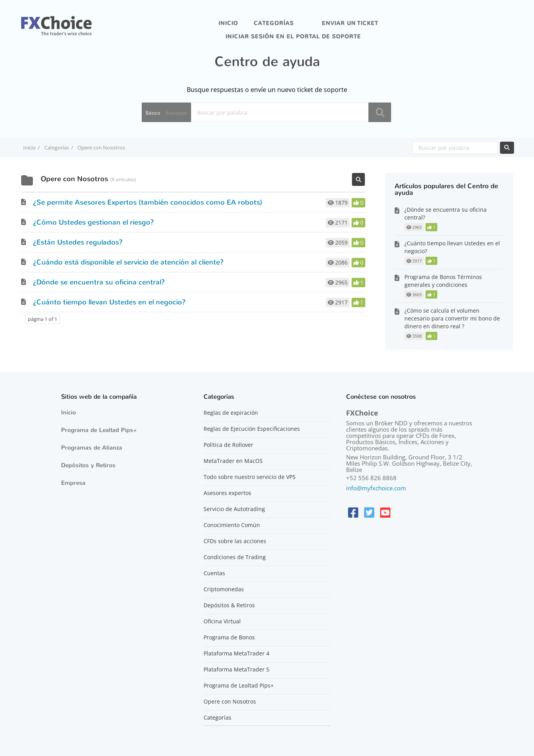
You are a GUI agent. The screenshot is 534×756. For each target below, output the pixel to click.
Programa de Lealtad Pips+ (99, 430)
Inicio (228, 23)
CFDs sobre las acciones (235, 541)
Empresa (73, 483)
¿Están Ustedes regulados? (78, 242)
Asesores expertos (227, 493)
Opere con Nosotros (230, 702)
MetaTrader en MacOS (233, 461)
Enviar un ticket (350, 23)
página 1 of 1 (42, 319)
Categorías (274, 23)
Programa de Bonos (229, 637)
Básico (153, 113)
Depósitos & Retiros (229, 605)
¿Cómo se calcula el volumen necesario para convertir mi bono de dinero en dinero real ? (452, 318)
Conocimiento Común (232, 525)
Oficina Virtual (222, 621)
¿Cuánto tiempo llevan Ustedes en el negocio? (109, 302)
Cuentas (214, 573)
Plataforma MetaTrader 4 (236, 653)
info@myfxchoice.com (376, 488)
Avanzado (176, 113)
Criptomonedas (224, 589)
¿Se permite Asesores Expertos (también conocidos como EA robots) (148, 202)
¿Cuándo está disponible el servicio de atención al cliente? (128, 262)
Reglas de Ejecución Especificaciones (252, 429)
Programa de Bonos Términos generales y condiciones (443, 281)
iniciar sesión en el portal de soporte (293, 37)
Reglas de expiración (231, 413)
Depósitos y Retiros (88, 465)
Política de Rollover (228, 445)
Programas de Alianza (92, 448)
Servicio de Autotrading (234, 509)
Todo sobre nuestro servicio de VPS (250, 477)
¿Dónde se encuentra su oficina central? (99, 282)
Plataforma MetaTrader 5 (236, 670)
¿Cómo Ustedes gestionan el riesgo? (93, 222)
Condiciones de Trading (235, 557)
